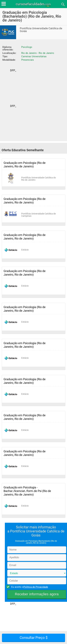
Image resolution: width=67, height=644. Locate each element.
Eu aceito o (29, 587)
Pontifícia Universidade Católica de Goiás (41, 30)
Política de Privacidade (36, 587)
